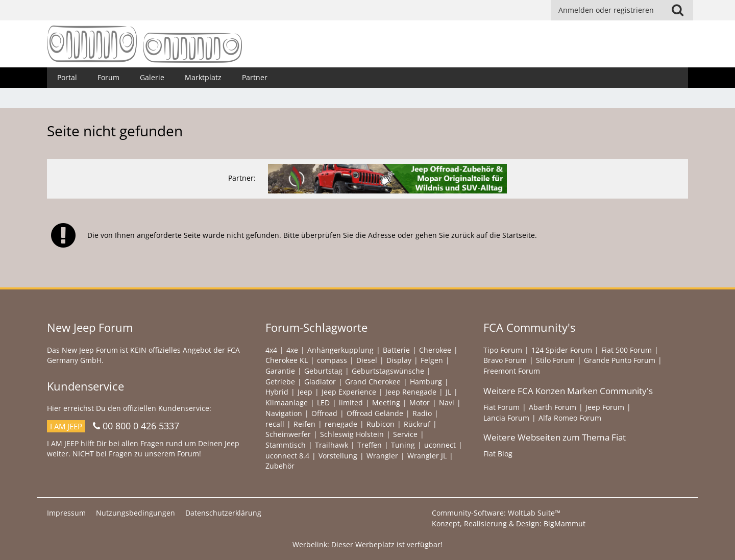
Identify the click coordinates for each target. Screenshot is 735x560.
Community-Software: (496, 513)
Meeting (386, 403)
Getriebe (280, 382)
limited (351, 403)
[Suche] (677, 10)
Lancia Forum (506, 418)
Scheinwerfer (288, 434)
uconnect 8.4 (287, 456)
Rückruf (417, 424)
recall (275, 424)
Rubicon (381, 424)
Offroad (324, 413)
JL (448, 392)
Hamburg (426, 382)
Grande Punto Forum (620, 360)
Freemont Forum (512, 371)
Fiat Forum (501, 407)
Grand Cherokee (373, 382)
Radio (422, 413)
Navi (447, 403)
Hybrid (277, 392)
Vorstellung (338, 456)
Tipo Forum (503, 350)
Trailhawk (332, 445)
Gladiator (320, 382)
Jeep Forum (605, 407)
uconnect (440, 445)
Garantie (280, 371)
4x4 (271, 350)
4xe (292, 350)
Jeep (305, 392)
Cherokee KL (287, 360)
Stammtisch (286, 445)
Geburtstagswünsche (388, 371)
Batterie (396, 350)
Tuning (403, 445)
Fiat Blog (498, 454)
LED (323, 403)
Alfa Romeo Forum (570, 418)
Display (399, 360)
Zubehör (280, 466)
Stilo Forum (555, 360)
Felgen (432, 360)
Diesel (367, 360)
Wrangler (382, 456)
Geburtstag (323, 371)
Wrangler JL (427, 456)
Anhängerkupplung (340, 350)
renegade (341, 424)
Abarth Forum (553, 407)
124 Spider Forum (562, 350)
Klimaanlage (287, 403)
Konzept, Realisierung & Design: (509, 524)
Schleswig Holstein (352, 434)
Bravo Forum (505, 360)
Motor (420, 403)
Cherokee (435, 350)
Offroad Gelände (375, 413)
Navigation (284, 413)
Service (405, 434)
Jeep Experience (349, 392)
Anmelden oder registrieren (606, 10)
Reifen (304, 424)
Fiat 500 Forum (627, 350)
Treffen (370, 445)
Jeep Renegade (411, 392)
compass (332, 360)
